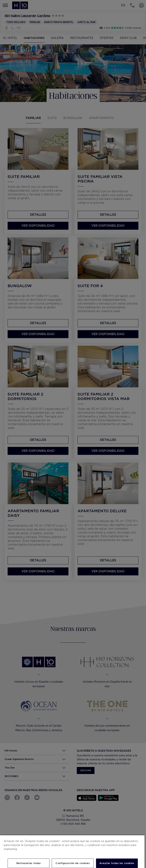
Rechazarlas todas (29, 863)
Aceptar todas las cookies (117, 863)
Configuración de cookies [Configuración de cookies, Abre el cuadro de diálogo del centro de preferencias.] (73, 863)
